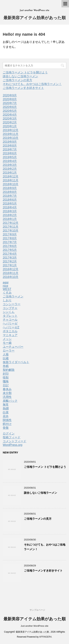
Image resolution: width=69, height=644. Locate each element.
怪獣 (6, 378)
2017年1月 (10, 265)
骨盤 (6, 428)
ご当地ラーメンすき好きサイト (23, 88)
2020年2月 (10, 122)
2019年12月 (11, 130)
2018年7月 (10, 196)
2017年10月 (11, 231)
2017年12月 (11, 223)
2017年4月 (10, 254)
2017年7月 (10, 242)
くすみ (7, 293)
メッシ (7, 339)
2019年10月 (11, 138)
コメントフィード (15, 441)
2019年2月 (10, 169)
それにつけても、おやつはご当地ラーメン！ (32, 84)
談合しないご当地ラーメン (20, 76)
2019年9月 (10, 142)
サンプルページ (37, 610)
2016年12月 (11, 269)
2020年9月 (10, 95)
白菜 (6, 412)
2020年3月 (10, 119)
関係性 (7, 420)
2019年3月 (10, 165)
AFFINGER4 (45, 637)
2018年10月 (11, 184)
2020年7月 (10, 103)
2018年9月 (10, 188)
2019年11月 (11, 134)
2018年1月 (10, 219)
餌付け (7, 424)
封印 (6, 374)
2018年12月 (11, 176)
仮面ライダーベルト (16, 362)
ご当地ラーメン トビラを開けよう (25, 72)
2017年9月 (10, 234)
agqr (6, 282)
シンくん (9, 312)
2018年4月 (10, 207)
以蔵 (6, 358)
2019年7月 (10, 149)
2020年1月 (10, 126)
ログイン (9, 433)
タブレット (10, 316)
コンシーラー (12, 304)
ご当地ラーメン (13, 296)
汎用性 (7, 397)
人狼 (6, 354)
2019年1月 (10, 173)
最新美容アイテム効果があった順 (35, 18)
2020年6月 (10, 107)
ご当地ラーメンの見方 (17, 80)
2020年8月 (10, 99)
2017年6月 (10, 246)
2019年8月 (10, 146)
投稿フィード (12, 437)
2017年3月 (10, 258)
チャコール (10, 320)
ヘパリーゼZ (11, 327)
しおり (7, 300)
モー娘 (7, 343)
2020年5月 (10, 111)
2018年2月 (10, 215)
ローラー (9, 351)
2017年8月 (10, 238)
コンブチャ (10, 308)
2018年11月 (11, 180)
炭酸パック (10, 401)
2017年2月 (10, 261)
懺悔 (6, 381)
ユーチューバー (13, 347)
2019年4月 (10, 161)
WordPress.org (13, 445)
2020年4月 (10, 115)
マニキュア (10, 335)
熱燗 (6, 408)
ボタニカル (10, 331)
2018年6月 (10, 200)
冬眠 (6, 366)
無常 (6, 405)
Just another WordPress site (34, 626)
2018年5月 (10, 204)
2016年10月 (11, 277)
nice (5, 286)
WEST (7, 289)
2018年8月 (10, 192)
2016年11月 (11, 273)
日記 (6, 385)
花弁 (6, 416)
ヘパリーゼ (10, 323)
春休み (7, 389)
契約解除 (9, 370)
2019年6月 (10, 153)
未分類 (7, 393)
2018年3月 (10, 211)
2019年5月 (10, 157)
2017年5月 (10, 250)
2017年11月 (11, 227)
